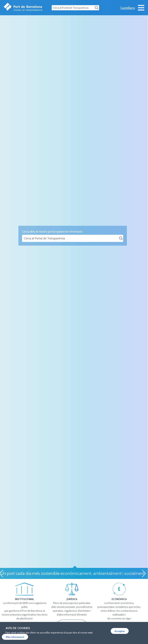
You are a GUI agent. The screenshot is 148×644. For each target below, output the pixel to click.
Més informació (15, 637)
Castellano (128, 8)
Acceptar (120, 631)
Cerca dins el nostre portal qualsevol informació (52, 232)
